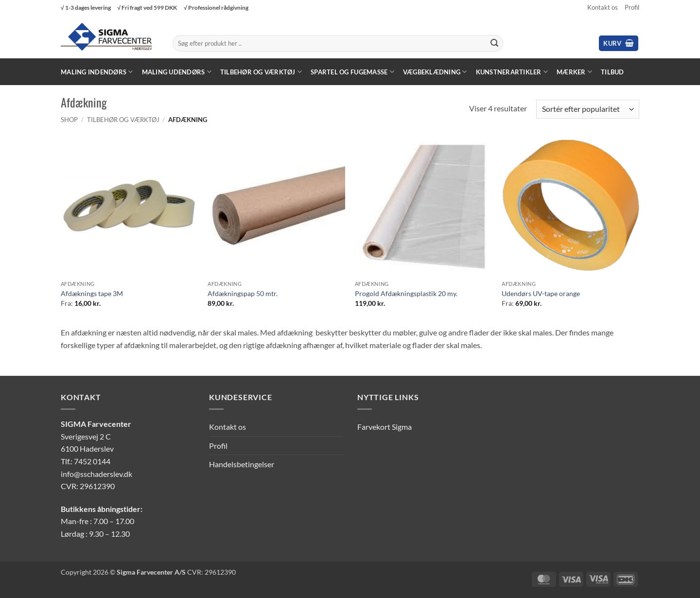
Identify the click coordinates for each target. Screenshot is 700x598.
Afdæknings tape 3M (92, 293)
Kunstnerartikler (512, 72)
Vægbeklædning (435, 72)
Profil (632, 7)
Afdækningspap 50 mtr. (243, 293)
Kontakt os (603, 7)
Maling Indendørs (97, 72)
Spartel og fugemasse (352, 72)
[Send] (494, 43)
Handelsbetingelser (242, 464)
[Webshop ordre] (588, 109)
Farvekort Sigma (385, 427)
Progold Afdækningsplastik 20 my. (406, 293)
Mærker (574, 72)
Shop (69, 120)
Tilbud (612, 72)
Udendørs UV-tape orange (541, 293)
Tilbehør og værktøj (261, 72)
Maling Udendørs (177, 72)
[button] (619, 44)
